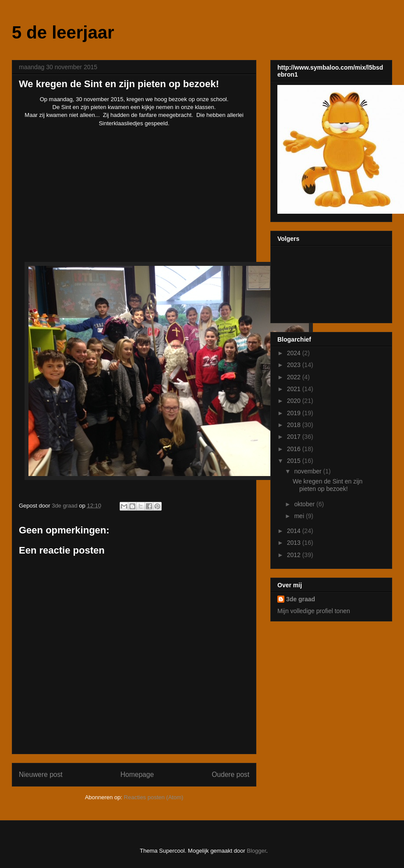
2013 (295, 543)
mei (300, 516)
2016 (295, 449)
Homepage (137, 774)
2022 (295, 377)
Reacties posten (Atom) (154, 797)
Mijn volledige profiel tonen (314, 611)
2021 (295, 389)
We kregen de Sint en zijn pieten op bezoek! (328, 485)
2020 (295, 401)
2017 (295, 437)
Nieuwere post (41, 774)
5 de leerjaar (63, 32)
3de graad (301, 599)
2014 (295, 531)
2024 (295, 353)
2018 (295, 425)
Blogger (256, 851)
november (308, 471)
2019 (295, 413)
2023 (295, 365)
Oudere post (230, 774)
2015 (295, 461)
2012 (295, 555)
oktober (305, 504)
